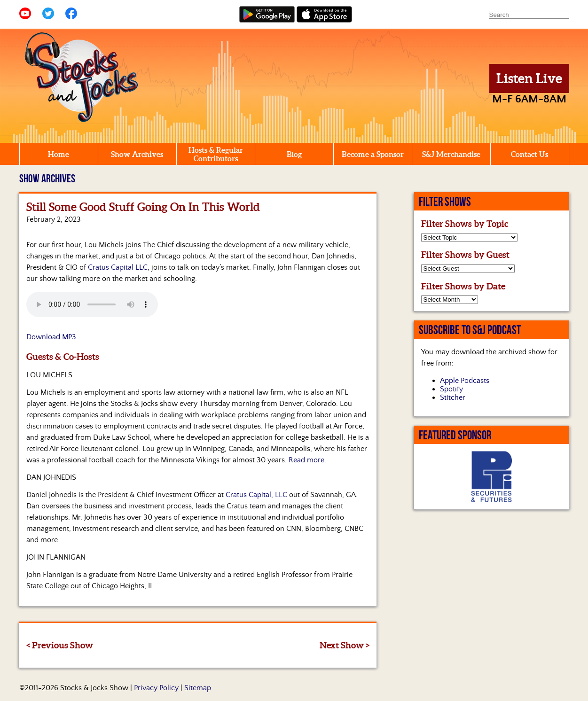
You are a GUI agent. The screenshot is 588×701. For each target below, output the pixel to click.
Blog (294, 154)
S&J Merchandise (451, 154)
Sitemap (198, 688)
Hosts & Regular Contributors (216, 154)
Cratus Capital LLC (118, 267)
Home (59, 154)
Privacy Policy (156, 688)
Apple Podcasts (465, 381)
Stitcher (453, 397)
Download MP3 (51, 337)
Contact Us (529, 154)
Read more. (307, 460)
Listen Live (529, 78)
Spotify (451, 389)
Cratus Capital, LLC (256, 495)
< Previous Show (60, 645)
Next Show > (345, 645)
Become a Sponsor (373, 154)
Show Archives (137, 154)
